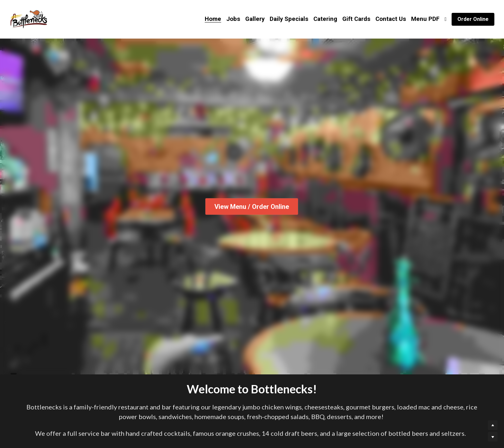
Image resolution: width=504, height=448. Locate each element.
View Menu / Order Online (252, 207)
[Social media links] (446, 19)
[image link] (29, 19)
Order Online (473, 19)
